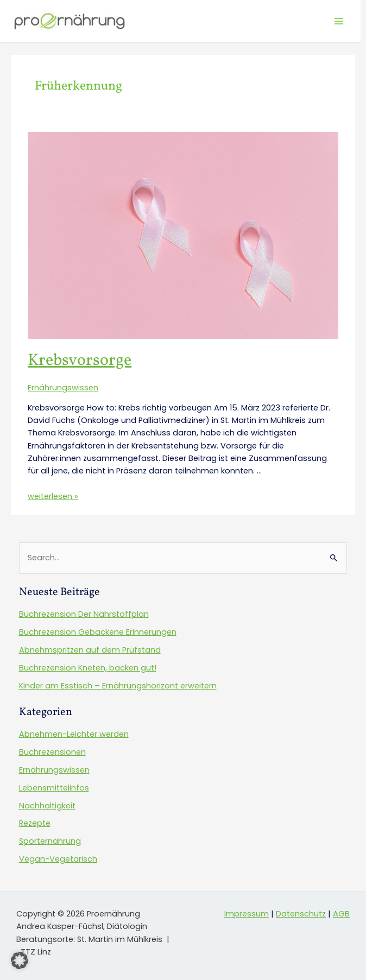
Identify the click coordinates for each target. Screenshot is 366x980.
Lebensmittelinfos (54, 788)
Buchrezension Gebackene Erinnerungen (98, 632)
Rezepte (35, 823)
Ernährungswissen (63, 388)
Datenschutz (301, 914)
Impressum (247, 914)
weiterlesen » (53, 496)
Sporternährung (50, 841)
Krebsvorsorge (80, 361)
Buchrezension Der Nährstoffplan (84, 614)
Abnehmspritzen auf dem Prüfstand (90, 650)
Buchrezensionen (52, 752)
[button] (20, 960)
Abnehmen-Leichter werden (74, 734)
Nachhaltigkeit (47, 806)
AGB (341, 914)
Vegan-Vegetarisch (58, 859)
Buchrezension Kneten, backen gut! (88, 668)
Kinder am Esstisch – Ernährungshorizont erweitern (118, 686)
